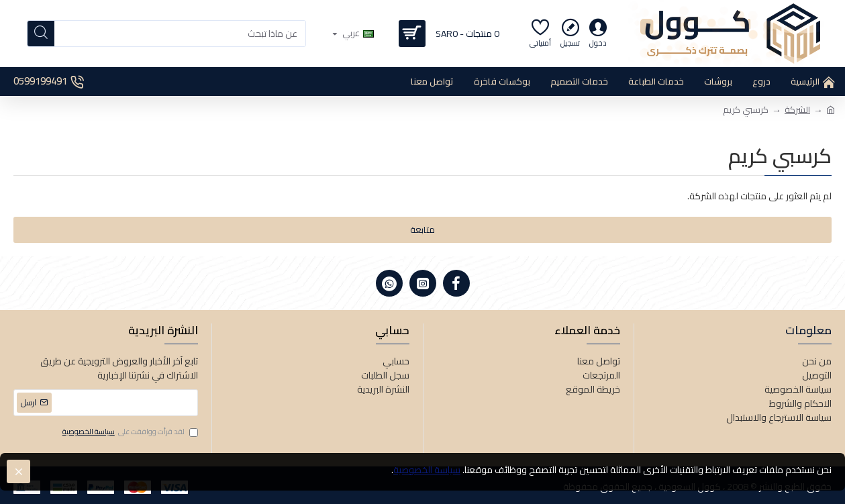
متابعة (422, 230)
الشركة (797, 110)
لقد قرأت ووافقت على (129, 432)
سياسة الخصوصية (427, 470)
